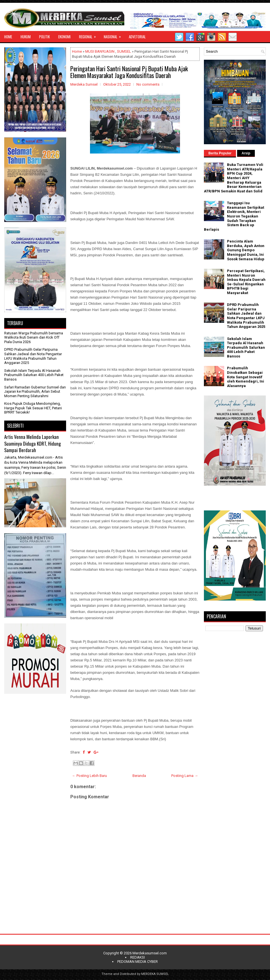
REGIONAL (89, 35)
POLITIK (44, 37)
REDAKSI (138, 957)
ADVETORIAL (137, 37)
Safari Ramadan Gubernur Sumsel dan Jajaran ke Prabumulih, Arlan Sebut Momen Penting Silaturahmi (35, 392)
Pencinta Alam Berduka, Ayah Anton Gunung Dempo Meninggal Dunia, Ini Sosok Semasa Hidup (246, 250)
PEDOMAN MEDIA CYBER (138, 962)
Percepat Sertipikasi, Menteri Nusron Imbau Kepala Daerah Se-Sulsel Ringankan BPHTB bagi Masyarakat (246, 282)
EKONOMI (64, 37)
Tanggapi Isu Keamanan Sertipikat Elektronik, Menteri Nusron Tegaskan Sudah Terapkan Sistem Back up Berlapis (234, 216)
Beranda (139, 776)
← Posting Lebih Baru (89, 776)
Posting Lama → (185, 776)
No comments (148, 84)
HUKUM (26, 37)
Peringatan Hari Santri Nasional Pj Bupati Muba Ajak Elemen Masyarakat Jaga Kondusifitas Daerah (129, 72)
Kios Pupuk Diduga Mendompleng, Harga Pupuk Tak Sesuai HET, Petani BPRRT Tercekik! (33, 408)
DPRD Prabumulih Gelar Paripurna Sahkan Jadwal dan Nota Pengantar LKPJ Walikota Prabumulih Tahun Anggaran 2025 (33, 356)
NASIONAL (114, 35)
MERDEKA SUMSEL (155, 974)
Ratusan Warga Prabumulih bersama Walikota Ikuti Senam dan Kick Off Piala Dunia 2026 (34, 337)
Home (77, 51)
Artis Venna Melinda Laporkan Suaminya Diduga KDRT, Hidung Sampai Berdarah (32, 443)
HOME (8, 37)
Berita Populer (220, 153)
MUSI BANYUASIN (100, 51)
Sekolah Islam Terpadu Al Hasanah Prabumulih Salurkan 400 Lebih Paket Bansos (34, 375)
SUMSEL (124, 51)
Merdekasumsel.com (150, 953)
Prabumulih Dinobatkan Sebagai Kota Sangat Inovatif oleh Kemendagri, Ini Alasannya (246, 377)
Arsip (246, 153)
